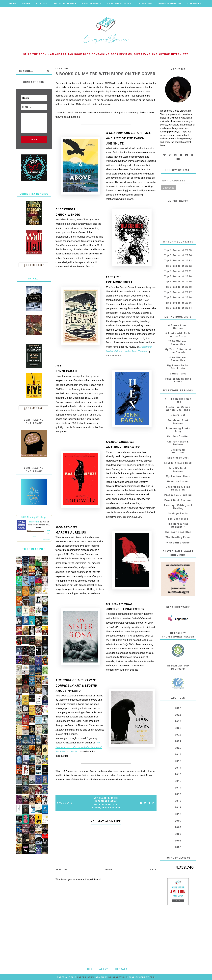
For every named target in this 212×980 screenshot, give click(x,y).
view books (47, 540)
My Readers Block (178, 476)
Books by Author (65, 3)
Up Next (34, 279)
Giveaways (194, 3)
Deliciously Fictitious (178, 451)
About (26, 3)
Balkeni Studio (118, 977)
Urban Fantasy (111, 808)
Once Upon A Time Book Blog (178, 488)
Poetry (96, 808)
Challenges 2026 (118, 3)
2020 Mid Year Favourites (178, 343)
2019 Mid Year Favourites (178, 359)
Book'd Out (178, 415)
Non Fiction (110, 805)
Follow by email (179, 170)
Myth (97, 805)
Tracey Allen (34, 522)
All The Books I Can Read (178, 400)
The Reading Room (178, 537)
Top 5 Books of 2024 (178, 255)
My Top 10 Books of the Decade (178, 351)
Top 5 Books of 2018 (178, 287)
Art (96, 798)
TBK (152, 977)
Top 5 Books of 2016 (178, 297)
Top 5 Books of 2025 (178, 250)
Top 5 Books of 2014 (178, 308)
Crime (114, 798)
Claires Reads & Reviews (178, 443)
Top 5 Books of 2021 (178, 271)
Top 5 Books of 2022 (178, 266)
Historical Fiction (106, 801)
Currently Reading (34, 194)
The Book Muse (178, 519)
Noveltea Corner (178, 482)
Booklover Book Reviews (178, 422)
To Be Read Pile (34, 549)
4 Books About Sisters (178, 327)
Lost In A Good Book (178, 463)
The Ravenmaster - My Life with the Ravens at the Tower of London (79, 747)
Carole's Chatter (178, 436)
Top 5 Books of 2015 (178, 303)
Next (153, 870)
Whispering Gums (178, 543)
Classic (104, 798)
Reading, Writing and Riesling (178, 507)
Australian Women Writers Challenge (178, 408)
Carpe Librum (85, 977)
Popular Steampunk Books (178, 380)
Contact (42, 3)
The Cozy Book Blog (178, 532)
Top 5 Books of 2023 (178, 261)
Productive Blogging (178, 495)
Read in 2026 (91, 3)
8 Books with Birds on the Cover (178, 335)
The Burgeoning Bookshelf (178, 525)
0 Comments (65, 803)
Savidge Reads (178, 514)
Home (13, 3)
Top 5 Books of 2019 (178, 282)
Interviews (145, 3)
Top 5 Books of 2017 (178, 292)
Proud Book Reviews (178, 500)
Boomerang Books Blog (178, 430)
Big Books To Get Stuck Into (178, 367)
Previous (62, 870)
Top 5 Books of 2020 (178, 276)
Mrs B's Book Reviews (178, 470)
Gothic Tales (178, 374)
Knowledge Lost (178, 458)
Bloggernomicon (170, 3)
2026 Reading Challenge (34, 517)
